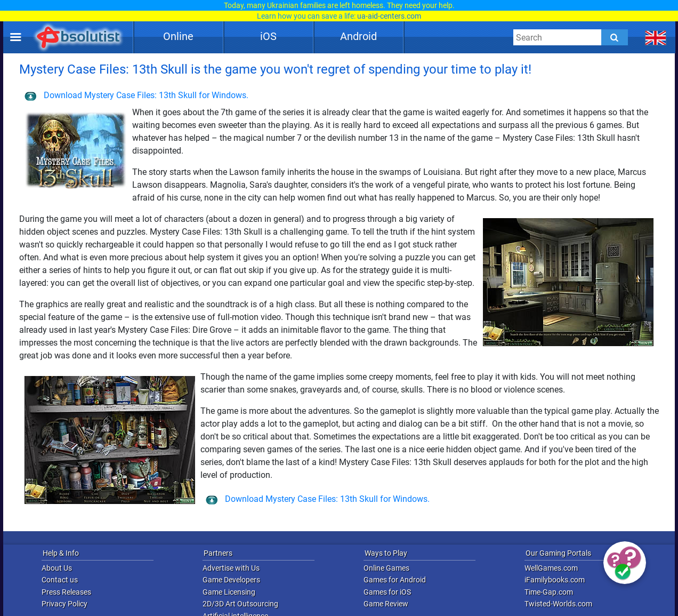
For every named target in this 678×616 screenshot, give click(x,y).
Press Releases (66, 592)
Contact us (60, 580)
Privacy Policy (64, 604)
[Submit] (615, 37)
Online (178, 36)
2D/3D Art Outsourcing (240, 604)
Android (358, 36)
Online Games (386, 568)
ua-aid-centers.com (389, 16)
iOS (268, 36)
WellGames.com (551, 568)
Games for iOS (387, 592)
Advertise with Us (231, 568)
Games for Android (395, 580)
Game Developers (231, 580)
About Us (57, 568)
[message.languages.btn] (656, 37)
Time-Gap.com (549, 592)
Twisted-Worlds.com (558, 604)
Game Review (386, 604)
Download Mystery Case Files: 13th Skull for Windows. (136, 95)
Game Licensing (229, 592)
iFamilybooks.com (555, 580)
